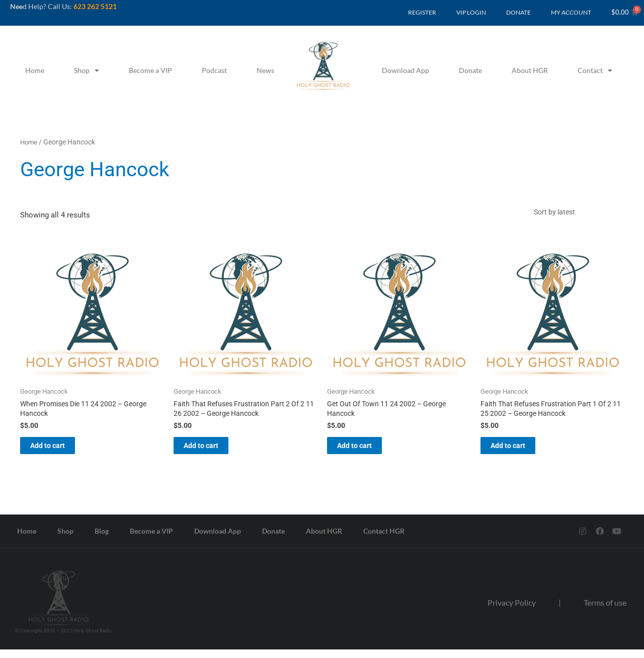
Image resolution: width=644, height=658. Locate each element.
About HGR (530, 70)
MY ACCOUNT (571, 12)
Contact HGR (384, 539)
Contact (595, 70)
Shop (87, 70)
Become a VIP (150, 70)
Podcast (214, 70)
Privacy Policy (512, 610)
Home (35, 70)
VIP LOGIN (471, 12)
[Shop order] (576, 213)
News (265, 70)
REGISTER (422, 12)
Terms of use (605, 610)
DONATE (518, 12)
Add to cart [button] (59, 452)
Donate (470, 70)
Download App (406, 70)
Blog (102, 539)
